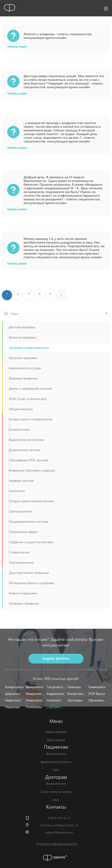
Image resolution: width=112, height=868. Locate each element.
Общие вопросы (21, 409)
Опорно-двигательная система (31, 501)
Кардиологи (55, 694)
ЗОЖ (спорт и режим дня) (28, 399)
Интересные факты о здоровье (31, 583)
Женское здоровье (23, 337)
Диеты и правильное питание (30, 388)
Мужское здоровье (23, 358)
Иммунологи (35, 694)
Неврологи (13, 700)
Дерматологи (14, 694)
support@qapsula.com (59, 832)
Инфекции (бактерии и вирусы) (32, 470)
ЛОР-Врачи (97, 694)
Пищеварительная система (28, 521)
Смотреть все (56, 707)
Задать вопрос (56, 732)
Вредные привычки (23, 378)
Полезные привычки (24, 603)
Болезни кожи (19, 429)
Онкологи (54, 700)
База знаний (56, 740)
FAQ (56, 770)
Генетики (74, 687)
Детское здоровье (22, 327)
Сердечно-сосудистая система (31, 542)
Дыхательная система (25, 450)
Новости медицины (23, 593)
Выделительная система (26, 440)
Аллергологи (14, 687)
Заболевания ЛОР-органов (29, 460)
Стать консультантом (56, 792)
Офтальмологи (98, 700)
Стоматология (19, 552)
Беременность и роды (25, 368)
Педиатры (12, 707)
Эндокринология (21, 562)
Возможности (56, 753)
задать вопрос (56, 659)
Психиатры (34, 707)
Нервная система (21, 480)
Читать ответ (17, 46)
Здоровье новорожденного (29, 347)
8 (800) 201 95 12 (59, 818)
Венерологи (34, 687)
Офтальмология (20, 511)
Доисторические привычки (29, 573)
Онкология (17, 491)
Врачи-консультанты (56, 762)
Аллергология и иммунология (31, 419)
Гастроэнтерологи (56, 687)
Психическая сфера (23, 532)
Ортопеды (75, 700)
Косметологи (77, 694)
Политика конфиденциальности (57, 844)
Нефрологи (34, 700)
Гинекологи (97, 687)
